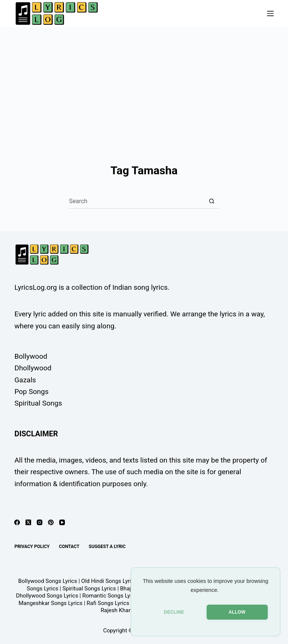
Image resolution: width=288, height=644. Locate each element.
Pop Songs (31, 392)
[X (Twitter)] (28, 522)
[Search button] (211, 201)
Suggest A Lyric (107, 547)
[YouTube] (62, 522)
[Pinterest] (51, 522)
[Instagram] (40, 522)
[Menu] (270, 13)
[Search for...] (136, 201)
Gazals (25, 380)
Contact (69, 547)
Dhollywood (33, 368)
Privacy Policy (32, 547)
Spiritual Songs (38, 403)
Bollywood (31, 356)
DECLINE (174, 612)
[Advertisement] (144, 83)
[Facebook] (17, 522)
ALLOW (237, 612)
